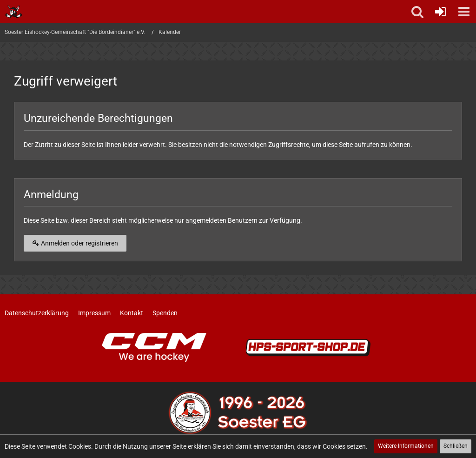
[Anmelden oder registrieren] (441, 12)
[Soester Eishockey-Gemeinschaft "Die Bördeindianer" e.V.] (14, 12)
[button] (464, 12)
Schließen (456, 446)
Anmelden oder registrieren (75, 243)
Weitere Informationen (406, 446)
